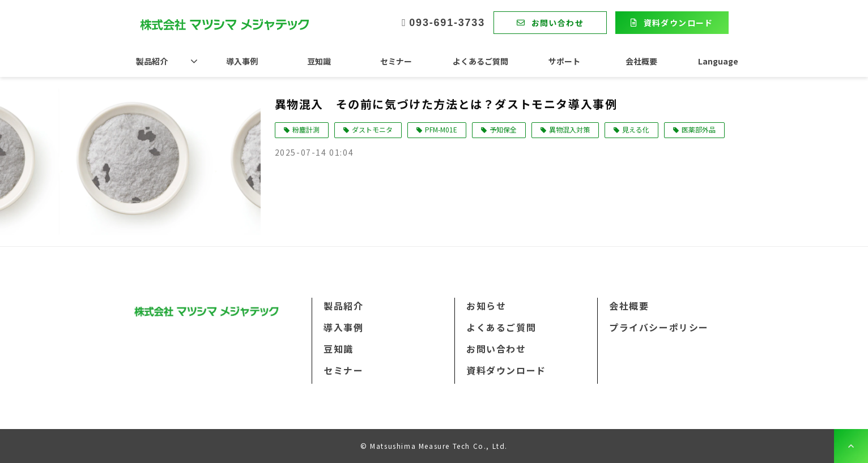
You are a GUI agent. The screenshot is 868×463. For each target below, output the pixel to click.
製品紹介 (152, 61)
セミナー (396, 61)
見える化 (636, 129)
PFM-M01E (441, 129)
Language (718, 61)
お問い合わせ (558, 23)
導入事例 (242, 61)
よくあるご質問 (480, 61)
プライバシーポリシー (659, 327)
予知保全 (503, 129)
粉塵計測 (306, 129)
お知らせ (486, 306)
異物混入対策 (569, 129)
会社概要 (641, 61)
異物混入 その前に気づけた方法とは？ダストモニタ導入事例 (446, 104)
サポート (564, 61)
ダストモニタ (372, 129)
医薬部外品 (699, 129)
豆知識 (319, 61)
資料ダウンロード (678, 23)
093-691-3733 (447, 23)
